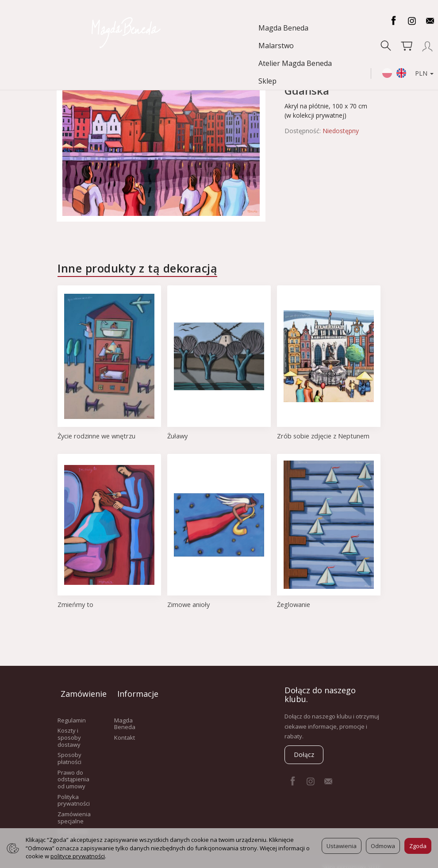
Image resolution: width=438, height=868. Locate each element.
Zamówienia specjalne (74, 810)
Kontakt (125, 730)
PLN (415, 37)
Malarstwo (96, 28)
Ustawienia (342, 846)
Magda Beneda (40, 28)
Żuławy (178, 436)
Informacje (134, 690)
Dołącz (304, 755)
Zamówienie (77, 690)
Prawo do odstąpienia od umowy (73, 772)
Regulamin (72, 713)
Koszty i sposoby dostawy (69, 730)
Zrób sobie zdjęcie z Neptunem (325, 436)
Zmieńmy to (76, 604)
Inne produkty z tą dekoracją (137, 268)
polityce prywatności (78, 856)
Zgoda (418, 846)
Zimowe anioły (189, 604)
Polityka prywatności (74, 793)
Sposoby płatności (69, 751)
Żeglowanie (294, 604)
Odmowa (383, 846)
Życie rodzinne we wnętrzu (98, 436)
